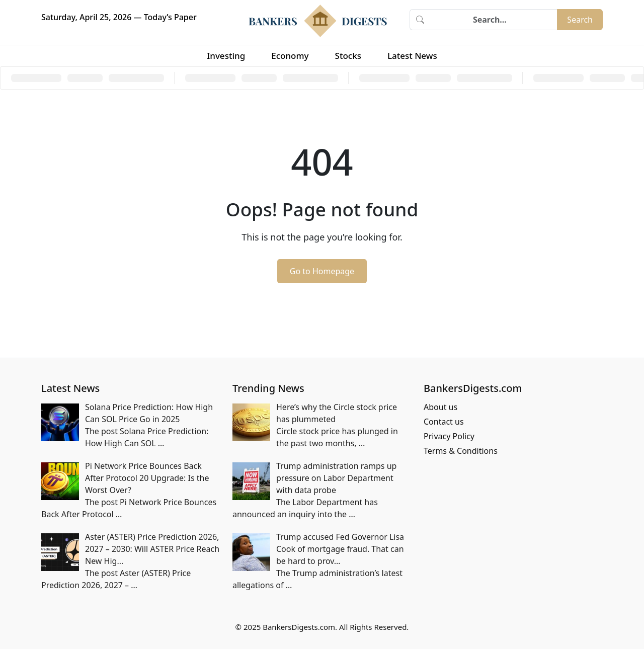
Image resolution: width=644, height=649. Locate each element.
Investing (226, 56)
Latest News (412, 56)
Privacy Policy (449, 436)
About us (440, 407)
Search (580, 20)
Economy (290, 56)
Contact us (444, 422)
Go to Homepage (322, 271)
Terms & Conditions (461, 451)
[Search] (494, 20)
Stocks (348, 56)
